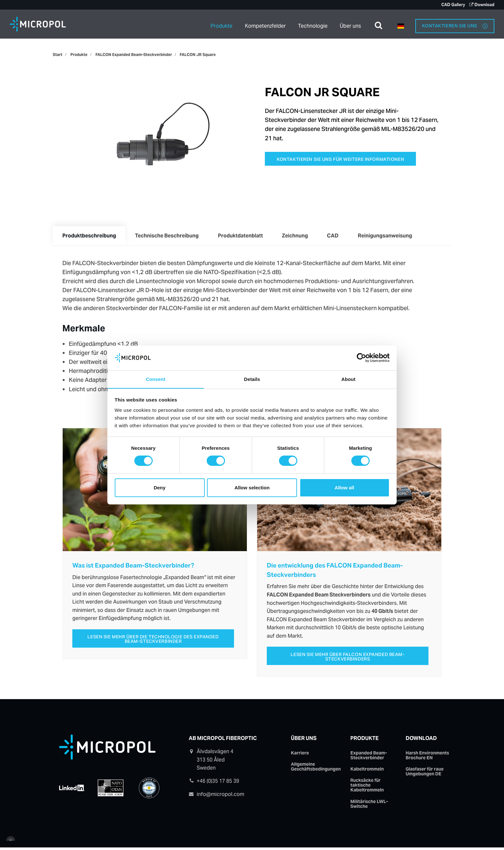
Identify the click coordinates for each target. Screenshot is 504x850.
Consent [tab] (156, 379)
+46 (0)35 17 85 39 (218, 783)
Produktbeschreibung (90, 236)
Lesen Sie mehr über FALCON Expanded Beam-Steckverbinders (348, 658)
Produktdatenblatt (244, 236)
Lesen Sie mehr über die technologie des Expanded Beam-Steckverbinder (153, 641)
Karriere (300, 755)
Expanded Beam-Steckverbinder (369, 757)
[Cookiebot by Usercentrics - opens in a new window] (361, 358)
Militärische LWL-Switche (369, 806)
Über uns (351, 24)
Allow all (344, 488)
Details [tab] (252, 379)
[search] (378, 24)
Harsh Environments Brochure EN (427, 757)
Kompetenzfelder (264, 24)
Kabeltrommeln (367, 771)
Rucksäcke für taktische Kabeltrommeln (367, 787)
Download (421, 740)
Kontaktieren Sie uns (455, 24)
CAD (339, 236)
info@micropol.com (221, 796)
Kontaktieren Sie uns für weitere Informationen (341, 159)
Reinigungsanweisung (393, 236)
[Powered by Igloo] (10, 841)
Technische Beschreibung (169, 236)
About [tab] (348, 379)
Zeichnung (300, 236)
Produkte (220, 24)
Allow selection (252, 488)
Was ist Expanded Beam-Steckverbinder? (133, 567)
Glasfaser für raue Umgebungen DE (425, 774)
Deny (160, 488)
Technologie (313, 24)
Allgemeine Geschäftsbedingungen (316, 768)
